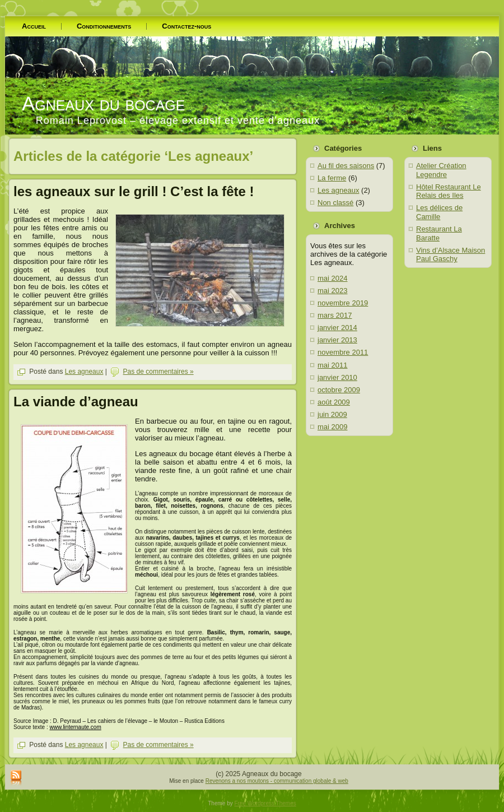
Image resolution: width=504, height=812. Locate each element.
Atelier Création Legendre (441, 170)
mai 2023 (332, 291)
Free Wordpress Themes (265, 803)
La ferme (332, 178)
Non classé (335, 203)
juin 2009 (332, 414)
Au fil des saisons (346, 166)
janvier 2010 (337, 377)
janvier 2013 (337, 340)
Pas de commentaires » (158, 372)
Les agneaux (84, 372)
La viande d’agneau (76, 402)
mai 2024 (332, 278)
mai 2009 (332, 427)
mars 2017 (335, 315)
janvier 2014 (337, 328)
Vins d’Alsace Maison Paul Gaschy (451, 255)
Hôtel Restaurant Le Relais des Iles (449, 191)
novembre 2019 (343, 303)
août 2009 (334, 402)
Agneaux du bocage (103, 103)
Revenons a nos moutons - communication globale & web (277, 781)
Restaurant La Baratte (439, 233)
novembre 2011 (343, 352)
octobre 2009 (339, 390)
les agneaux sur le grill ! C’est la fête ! (134, 191)
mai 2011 (332, 365)
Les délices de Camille (439, 212)
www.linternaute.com (75, 727)
